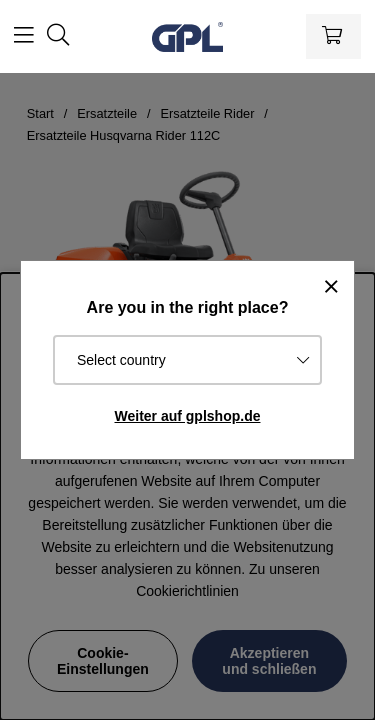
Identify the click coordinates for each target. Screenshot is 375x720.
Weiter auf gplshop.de (188, 416)
